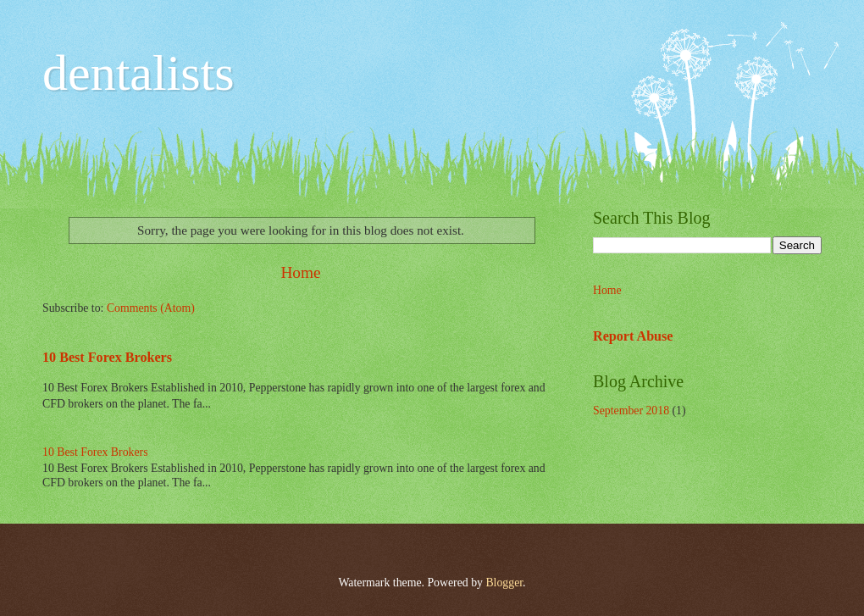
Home (300, 272)
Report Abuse (633, 336)
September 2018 (631, 411)
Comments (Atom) (151, 308)
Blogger (504, 583)
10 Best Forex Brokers (107, 357)
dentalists (138, 73)
